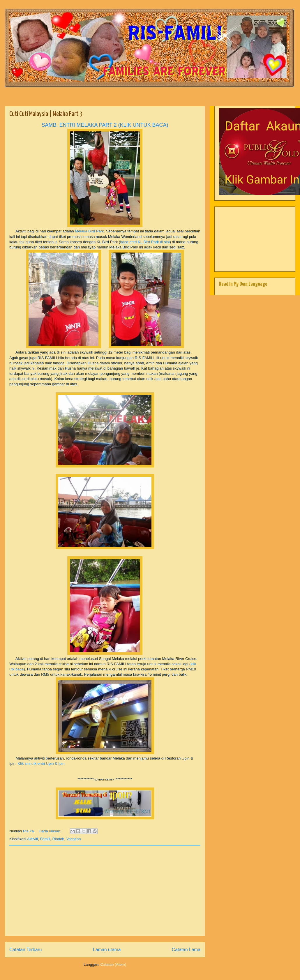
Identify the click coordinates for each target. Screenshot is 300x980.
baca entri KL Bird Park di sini (145, 242)
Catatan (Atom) (113, 964)
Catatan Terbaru (26, 950)
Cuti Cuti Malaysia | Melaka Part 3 (46, 114)
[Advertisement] (105, 891)
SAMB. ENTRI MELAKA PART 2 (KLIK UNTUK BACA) (105, 125)
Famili (45, 839)
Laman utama (107, 950)
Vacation (74, 839)
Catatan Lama (186, 950)
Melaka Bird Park (89, 231)
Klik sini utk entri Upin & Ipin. (42, 763)
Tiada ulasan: (51, 831)
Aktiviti (33, 839)
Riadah (58, 839)
